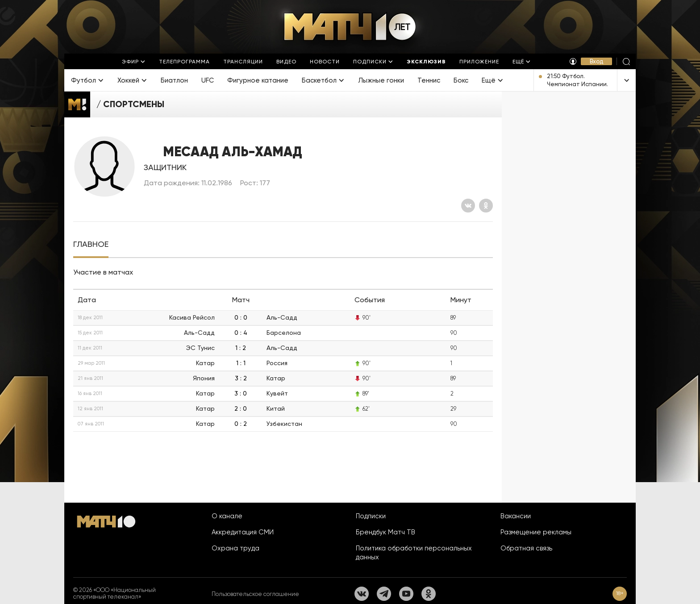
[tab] (91, 244)
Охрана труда (235, 548)
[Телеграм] (384, 594)
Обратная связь (526, 548)
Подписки (371, 516)
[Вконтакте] (468, 206)
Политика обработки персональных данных (414, 553)
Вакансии (516, 516)
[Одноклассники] (486, 206)
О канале (227, 516)
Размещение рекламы (536, 532)
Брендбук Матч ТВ (385, 532)
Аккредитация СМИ (243, 532)
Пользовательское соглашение (255, 594)
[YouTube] (406, 594)
